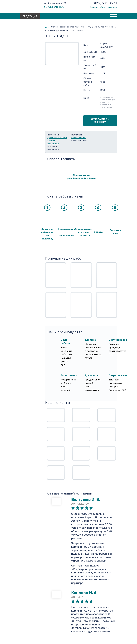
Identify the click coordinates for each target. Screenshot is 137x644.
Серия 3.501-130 (79, 138)
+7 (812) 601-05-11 (104, 3)
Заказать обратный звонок (104, 7)
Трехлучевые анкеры (57, 138)
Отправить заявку (100, 121)
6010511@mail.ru (54, 7)
